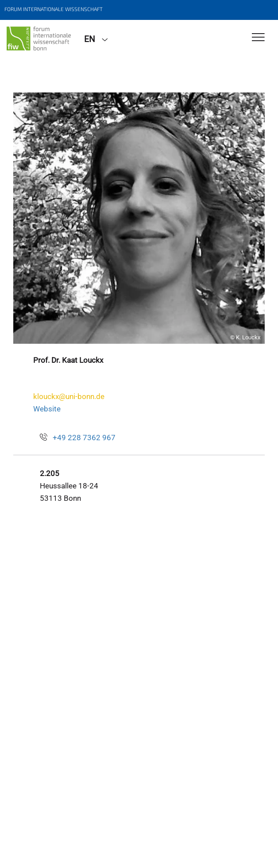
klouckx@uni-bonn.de (69, 396)
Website (47, 409)
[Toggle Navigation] (258, 38)
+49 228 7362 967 (84, 438)
